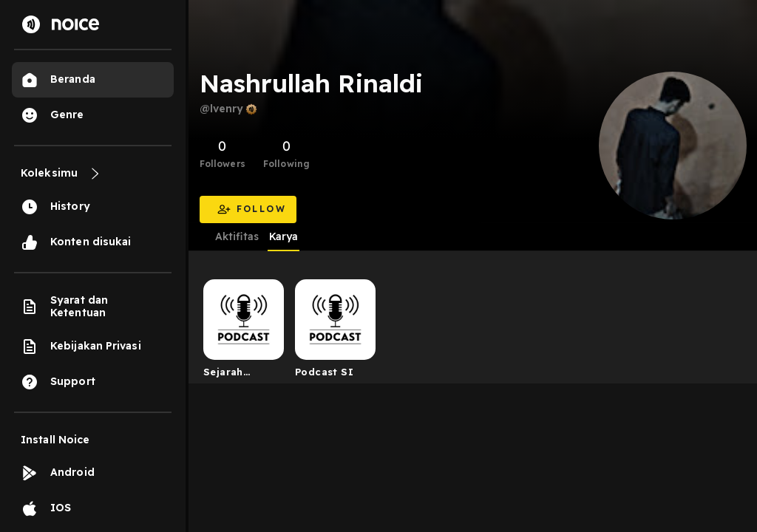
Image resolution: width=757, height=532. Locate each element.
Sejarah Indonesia (230, 375)
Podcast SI (324, 372)
